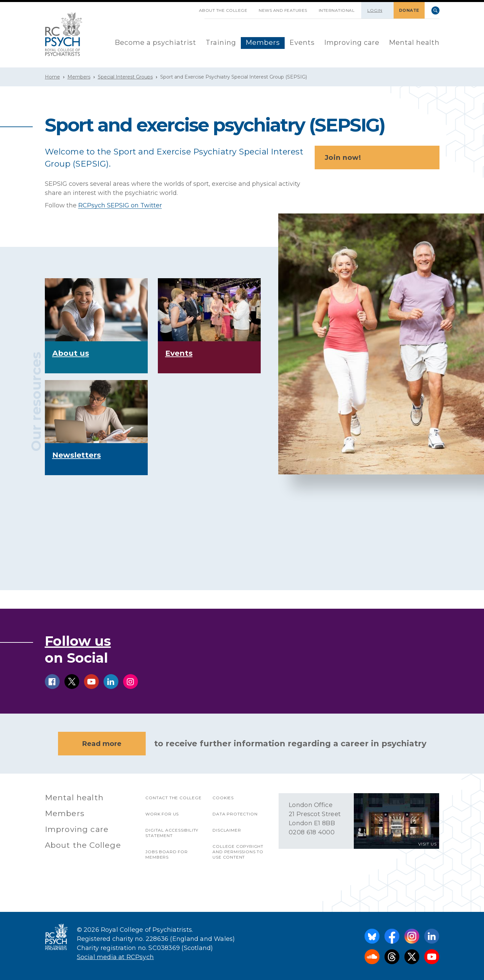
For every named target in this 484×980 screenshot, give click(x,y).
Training (221, 42)
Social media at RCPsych (116, 957)
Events (302, 42)
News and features (283, 10)
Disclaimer (227, 830)
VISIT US (428, 844)
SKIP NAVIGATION (188, 8)
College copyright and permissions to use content (238, 852)
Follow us (78, 641)
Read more (102, 744)
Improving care (352, 42)
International (337, 10)
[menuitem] (155, 43)
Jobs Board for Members (166, 854)
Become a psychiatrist (155, 42)
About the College (223, 10)
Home (52, 77)
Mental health (414, 42)
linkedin (111, 682)
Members (263, 42)
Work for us (162, 814)
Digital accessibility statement (172, 833)
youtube (91, 682)
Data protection (235, 814)
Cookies (223, 798)
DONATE (409, 10)
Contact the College (173, 798)
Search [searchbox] (435, 10)
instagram (131, 682)
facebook (52, 682)
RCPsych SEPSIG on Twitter (120, 205)
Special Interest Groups (125, 77)
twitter (72, 682)
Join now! (379, 157)
